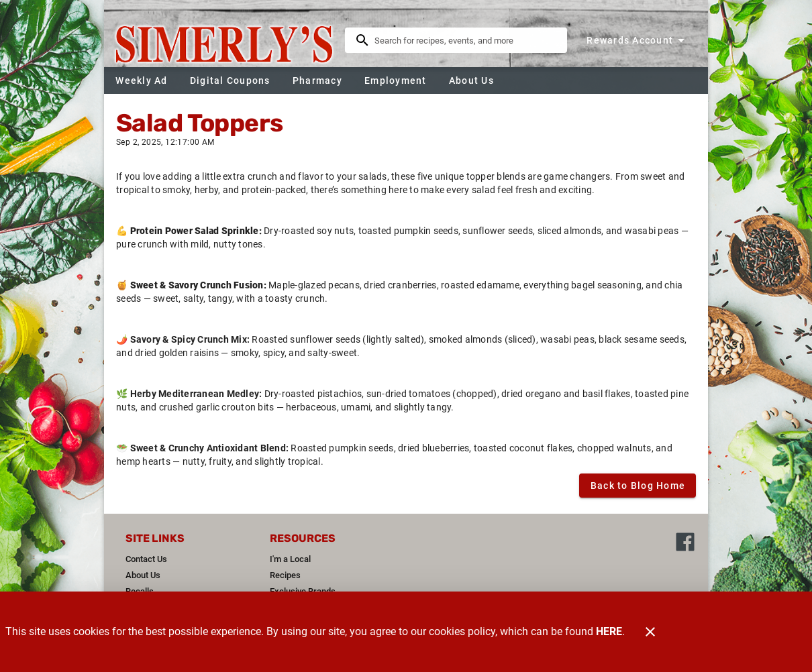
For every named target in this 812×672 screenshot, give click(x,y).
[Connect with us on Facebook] (685, 541)
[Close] (650, 632)
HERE (609, 631)
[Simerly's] (229, 41)
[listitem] (146, 559)
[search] (465, 40)
